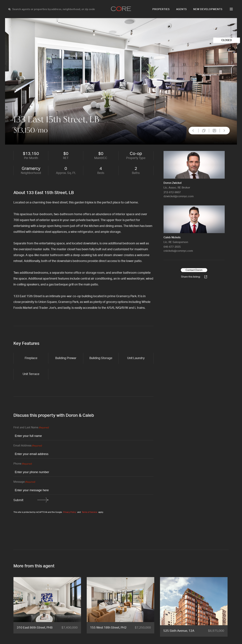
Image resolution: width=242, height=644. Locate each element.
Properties (161, 9)
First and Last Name (31, 428)
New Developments (208, 9)
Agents (182, 9)
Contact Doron (194, 270)
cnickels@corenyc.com (178, 251)
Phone (23, 464)
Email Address (28, 446)
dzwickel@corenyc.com (179, 196)
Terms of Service (89, 512)
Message (24, 482)
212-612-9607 (172, 192)
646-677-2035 (172, 247)
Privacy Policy (70, 512)
